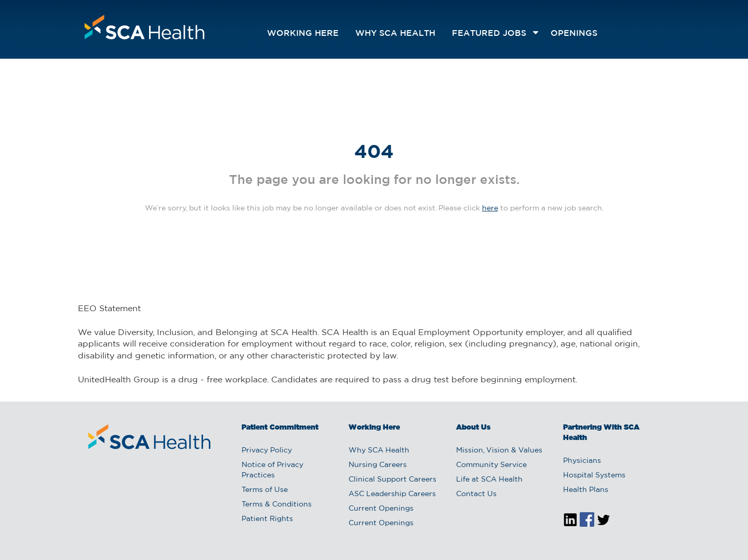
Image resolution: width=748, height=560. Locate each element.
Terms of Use (265, 490)
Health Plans (586, 490)
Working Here (303, 34)
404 (374, 153)
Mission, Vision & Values (499, 450)
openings (574, 34)
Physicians (582, 461)
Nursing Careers (378, 465)
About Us (473, 428)
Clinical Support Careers (392, 479)
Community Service (491, 465)
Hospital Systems (594, 475)
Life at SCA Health (489, 479)
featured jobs (489, 34)
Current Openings (381, 509)
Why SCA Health (395, 34)
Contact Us (476, 494)
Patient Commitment (280, 428)
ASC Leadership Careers (392, 494)
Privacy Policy (267, 450)
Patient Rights (267, 519)
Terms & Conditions (277, 504)
